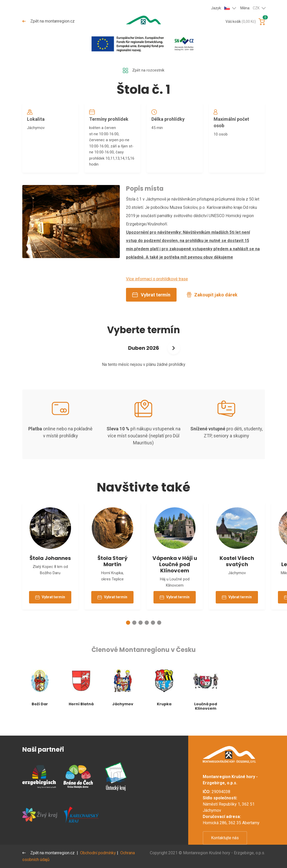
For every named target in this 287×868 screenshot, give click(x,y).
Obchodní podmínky (99, 853)
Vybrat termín (151, 302)
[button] (128, 635)
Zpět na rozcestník (144, 71)
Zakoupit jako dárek (212, 302)
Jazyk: (220, 8)
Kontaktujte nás (225, 838)
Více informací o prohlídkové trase (157, 286)
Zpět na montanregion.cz (49, 21)
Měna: (250, 8)
